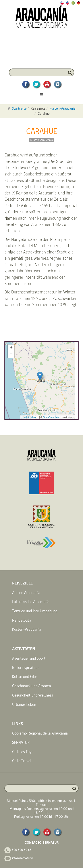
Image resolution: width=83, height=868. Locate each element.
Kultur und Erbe (25, 677)
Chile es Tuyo (23, 752)
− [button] (11, 354)
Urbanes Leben (24, 704)
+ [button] (11, 348)
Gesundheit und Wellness (33, 695)
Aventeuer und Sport (29, 658)
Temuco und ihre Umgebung (35, 611)
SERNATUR (21, 742)
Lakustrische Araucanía (31, 602)
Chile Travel (22, 761)
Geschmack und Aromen (32, 686)
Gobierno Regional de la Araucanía (40, 733)
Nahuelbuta (22, 620)
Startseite (19, 108)
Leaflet (25, 417)
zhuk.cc (35, 417)
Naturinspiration (25, 667)
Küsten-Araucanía (63, 108)
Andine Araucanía (26, 593)
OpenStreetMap (52, 417)
